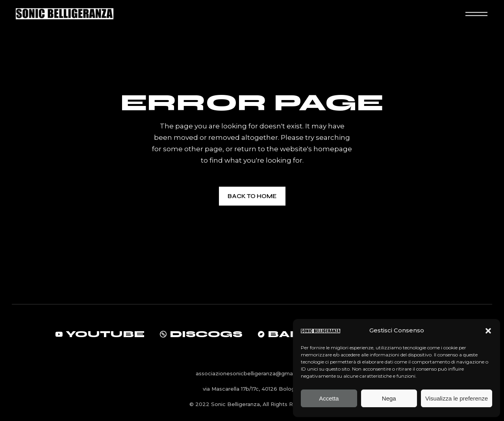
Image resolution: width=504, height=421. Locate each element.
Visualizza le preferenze (457, 398)
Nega (389, 398)
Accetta (329, 398)
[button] (488, 331)
